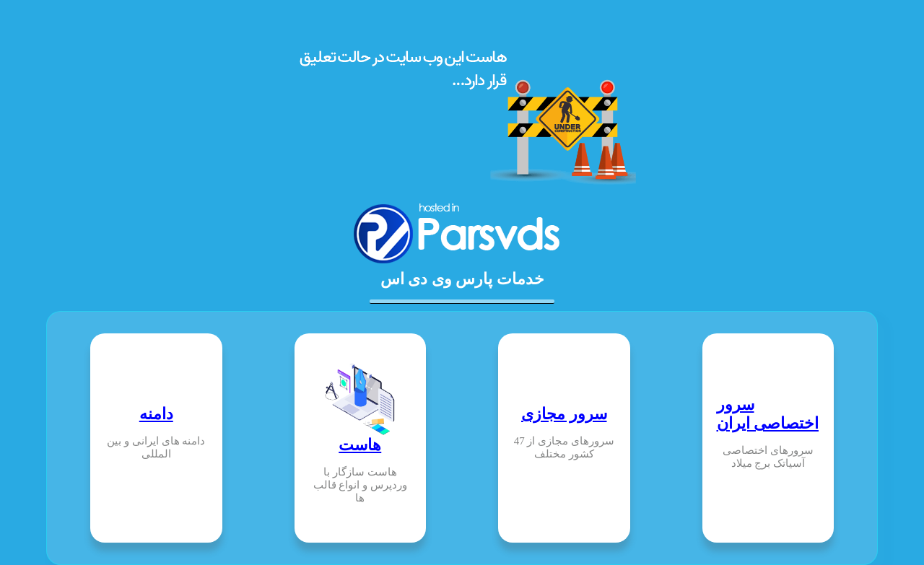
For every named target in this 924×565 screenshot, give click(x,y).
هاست (360, 445)
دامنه (156, 414)
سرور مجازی (564, 414)
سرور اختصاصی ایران (768, 414)
